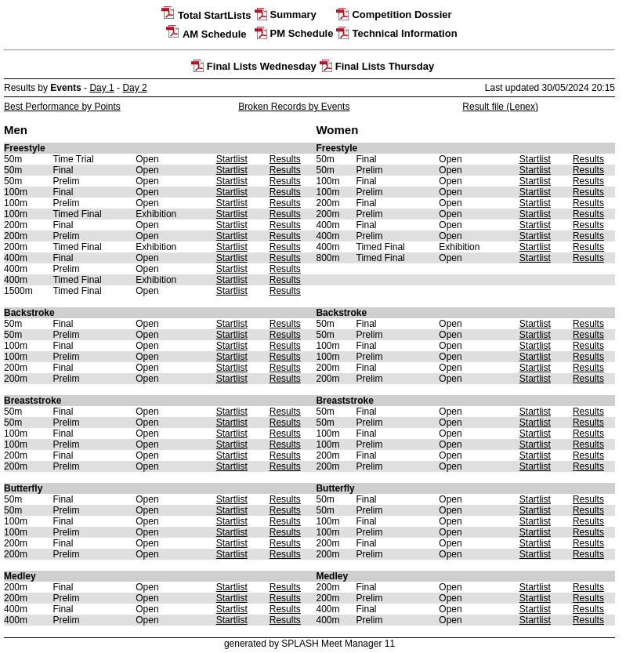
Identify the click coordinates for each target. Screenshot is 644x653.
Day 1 (101, 88)
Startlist (232, 159)
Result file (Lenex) (500, 107)
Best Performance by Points (62, 107)
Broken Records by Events (294, 107)
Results (285, 159)
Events (65, 88)
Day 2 (134, 88)
